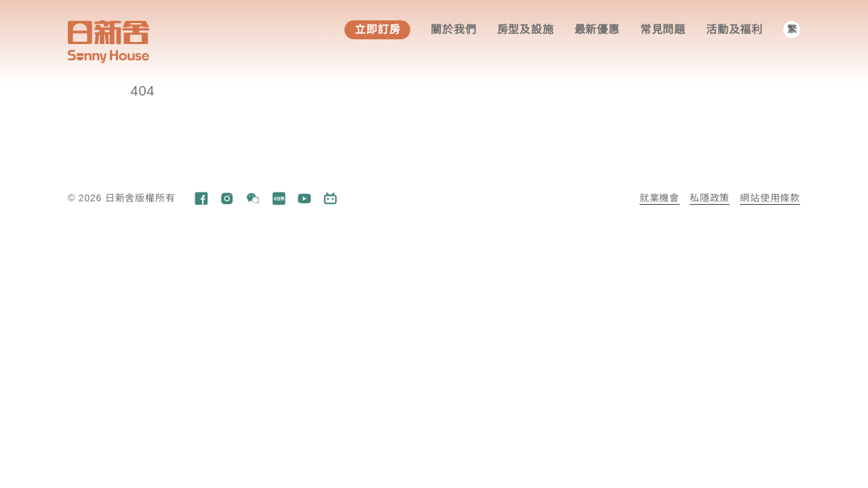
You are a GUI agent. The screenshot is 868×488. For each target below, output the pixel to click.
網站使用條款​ (770, 198)
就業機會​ (659, 198)
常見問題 (663, 29)
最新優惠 (597, 29)
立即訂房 (377, 29)
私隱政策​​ (710, 198)
